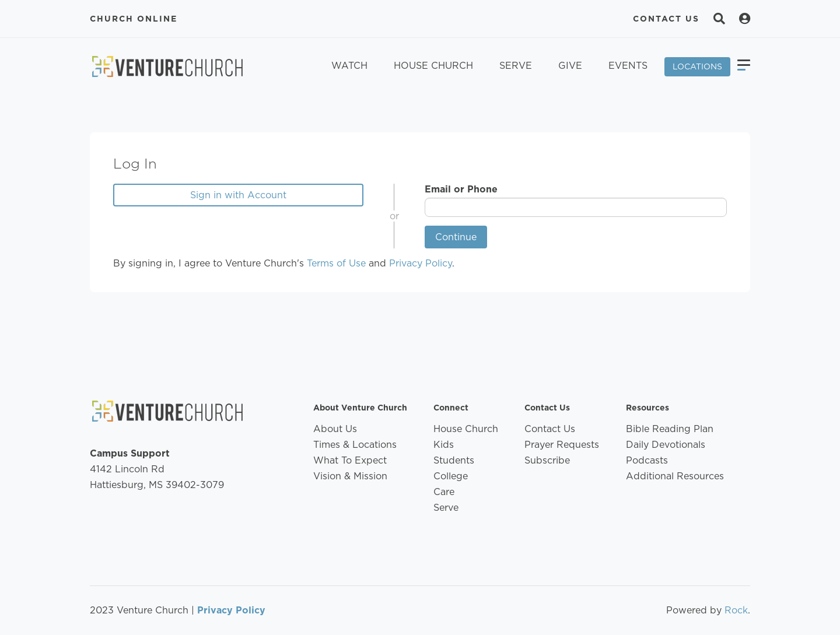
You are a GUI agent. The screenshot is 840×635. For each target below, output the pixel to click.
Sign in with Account (238, 195)
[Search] (719, 19)
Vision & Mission (350, 476)
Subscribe (547, 460)
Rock (736, 610)
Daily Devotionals (666, 445)
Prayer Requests (562, 445)
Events (628, 66)
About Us (335, 429)
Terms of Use (336, 263)
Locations (697, 66)
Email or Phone (461, 189)
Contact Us (666, 19)
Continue (456, 237)
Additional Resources (675, 476)
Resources (647, 408)
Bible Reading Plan (670, 429)
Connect (451, 408)
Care (444, 492)
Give (570, 66)
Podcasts (647, 460)
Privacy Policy (421, 263)
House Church (433, 66)
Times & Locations (355, 445)
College (451, 476)
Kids (444, 445)
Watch (349, 66)
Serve (516, 66)
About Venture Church (360, 408)
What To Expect (350, 460)
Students (454, 460)
